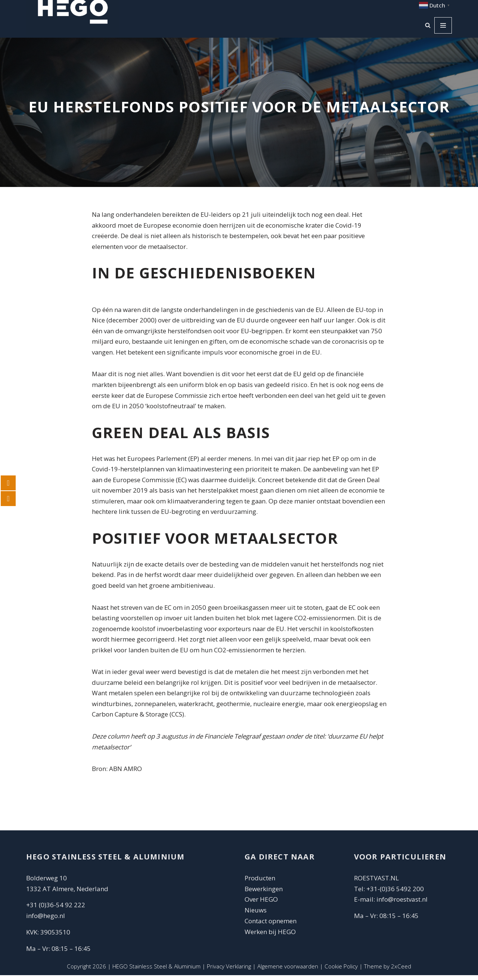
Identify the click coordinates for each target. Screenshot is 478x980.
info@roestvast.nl (402, 904)
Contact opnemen (271, 926)
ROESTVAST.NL (376, 883)
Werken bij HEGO (270, 937)
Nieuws (256, 915)
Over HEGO (261, 904)
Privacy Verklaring (229, 971)
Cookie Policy (341, 971)
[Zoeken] (428, 26)
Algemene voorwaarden (288, 971)
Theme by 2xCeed (388, 971)
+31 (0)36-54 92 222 (56, 910)
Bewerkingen (264, 893)
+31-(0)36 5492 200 (395, 893)
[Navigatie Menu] (443, 25)
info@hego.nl (46, 920)
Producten (260, 883)
